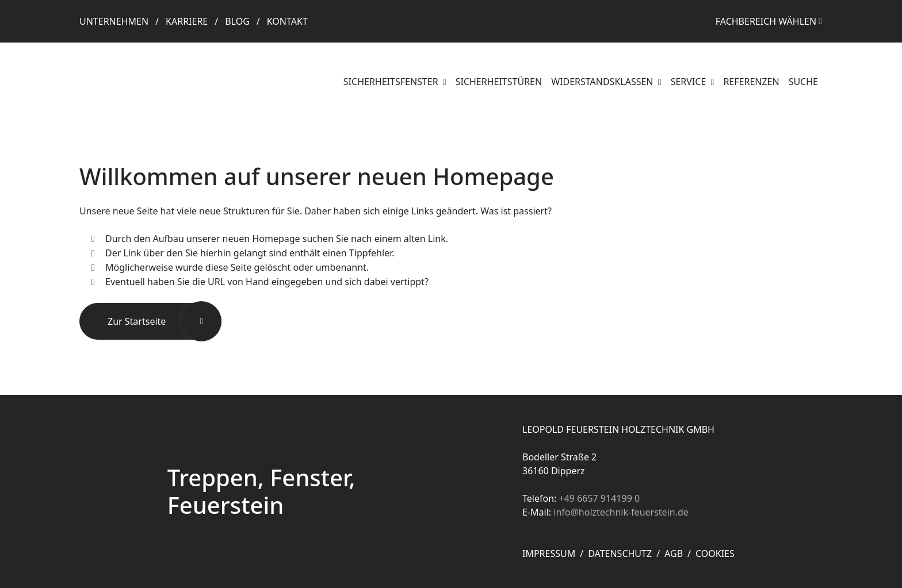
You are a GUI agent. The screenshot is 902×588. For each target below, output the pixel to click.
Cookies (715, 554)
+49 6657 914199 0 (599, 498)
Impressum (549, 554)
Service (690, 82)
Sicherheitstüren (499, 82)
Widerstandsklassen (603, 82)
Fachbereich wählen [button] (766, 21)
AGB (674, 554)
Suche (803, 82)
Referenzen (751, 82)
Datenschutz (620, 554)
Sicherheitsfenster (392, 82)
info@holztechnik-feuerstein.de (621, 512)
